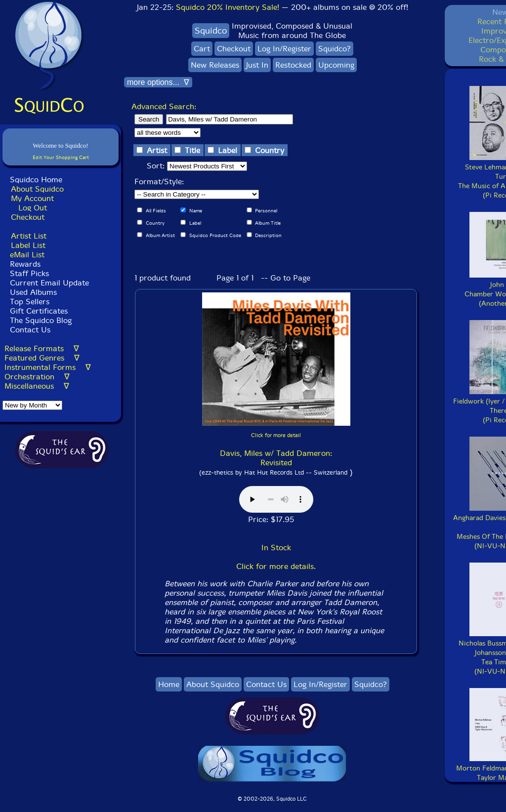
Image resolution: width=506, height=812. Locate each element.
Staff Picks (29, 273)
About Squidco (37, 189)
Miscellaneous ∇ (37, 386)
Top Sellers (30, 302)
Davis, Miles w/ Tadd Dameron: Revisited (276, 458)
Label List (28, 245)
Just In (257, 65)
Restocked (293, 65)
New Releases (215, 65)
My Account (32, 198)
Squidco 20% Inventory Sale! (228, 7)
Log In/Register (284, 49)
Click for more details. (276, 566)
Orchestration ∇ (37, 377)
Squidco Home (36, 180)
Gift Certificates (39, 311)
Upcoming (336, 65)
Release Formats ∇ (42, 348)
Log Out (33, 208)
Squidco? (335, 49)
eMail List (27, 255)
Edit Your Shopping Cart (61, 157)
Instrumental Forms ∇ (48, 367)
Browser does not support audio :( (276, 499)
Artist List (29, 236)
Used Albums (33, 292)
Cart (202, 49)
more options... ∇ (158, 82)
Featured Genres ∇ (42, 358)
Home (169, 684)
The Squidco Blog (41, 320)
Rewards (25, 264)
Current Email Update (48, 283)
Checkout (28, 217)
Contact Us (29, 330)
